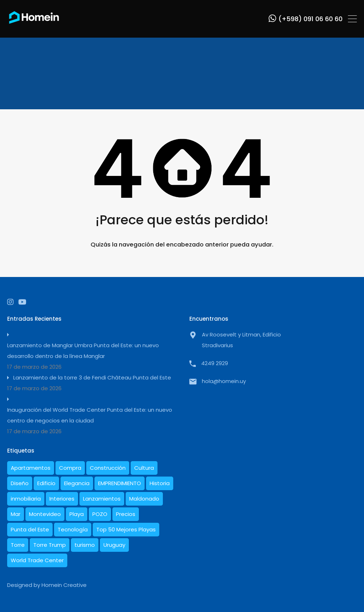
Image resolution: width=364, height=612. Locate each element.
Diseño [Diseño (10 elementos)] (20, 483)
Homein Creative (64, 585)
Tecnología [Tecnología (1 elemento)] (73, 529)
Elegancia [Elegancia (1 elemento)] (77, 483)
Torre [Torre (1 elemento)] (18, 545)
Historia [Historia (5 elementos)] (160, 483)
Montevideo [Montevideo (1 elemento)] (45, 514)
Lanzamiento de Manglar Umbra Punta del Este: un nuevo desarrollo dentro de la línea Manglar (83, 351)
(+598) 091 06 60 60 (310, 19)
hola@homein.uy (224, 381)
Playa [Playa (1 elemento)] (77, 514)
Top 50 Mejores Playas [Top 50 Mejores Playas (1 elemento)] (126, 529)
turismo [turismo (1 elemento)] (85, 545)
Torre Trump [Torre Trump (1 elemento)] (50, 545)
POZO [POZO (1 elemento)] (100, 514)
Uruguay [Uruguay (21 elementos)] (114, 545)
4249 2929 (215, 363)
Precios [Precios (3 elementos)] (126, 514)
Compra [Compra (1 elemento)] (70, 468)
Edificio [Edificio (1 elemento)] (46, 483)
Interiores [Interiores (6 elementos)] (62, 499)
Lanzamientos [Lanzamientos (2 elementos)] (102, 499)
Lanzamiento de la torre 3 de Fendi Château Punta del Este (92, 377)
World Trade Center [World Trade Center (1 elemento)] (37, 560)
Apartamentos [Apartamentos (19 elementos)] (31, 468)
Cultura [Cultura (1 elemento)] (144, 468)
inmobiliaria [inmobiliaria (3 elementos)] (26, 499)
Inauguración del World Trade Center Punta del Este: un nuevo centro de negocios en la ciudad (90, 415)
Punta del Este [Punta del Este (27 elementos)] (30, 529)
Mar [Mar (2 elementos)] (16, 514)
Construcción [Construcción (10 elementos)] (108, 468)
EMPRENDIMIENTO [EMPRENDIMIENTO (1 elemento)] (120, 483)
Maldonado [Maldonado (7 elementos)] (144, 499)
